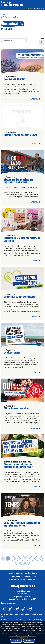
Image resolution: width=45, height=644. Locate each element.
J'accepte (29, 641)
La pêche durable (12, 353)
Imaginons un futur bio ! (15, 79)
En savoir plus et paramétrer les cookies (22, 636)
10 (23, 563)
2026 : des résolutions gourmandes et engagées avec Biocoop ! (22, 524)
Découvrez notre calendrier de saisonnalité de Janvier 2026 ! (18, 466)
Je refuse (16, 641)
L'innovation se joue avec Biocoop (20, 297)
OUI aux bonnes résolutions (17, 408)
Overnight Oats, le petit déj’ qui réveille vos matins (22, 240)
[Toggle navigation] (43, 5)
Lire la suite (36, 99)
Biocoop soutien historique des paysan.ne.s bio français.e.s (19, 181)
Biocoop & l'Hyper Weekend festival (20, 135)
